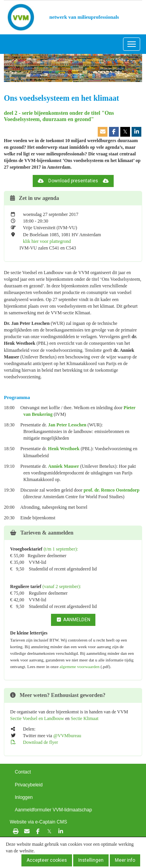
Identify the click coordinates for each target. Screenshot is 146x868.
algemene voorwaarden (79, 667)
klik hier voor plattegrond (46, 241)
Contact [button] (23, 772)
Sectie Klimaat (85, 718)
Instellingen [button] (91, 860)
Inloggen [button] (24, 797)
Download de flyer (34, 742)
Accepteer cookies (47, 860)
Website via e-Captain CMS (38, 822)
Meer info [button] (125, 860)
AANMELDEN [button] (73, 620)
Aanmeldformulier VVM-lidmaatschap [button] (53, 810)
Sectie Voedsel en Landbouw (38, 718)
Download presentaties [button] (73, 181)
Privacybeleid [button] (29, 785)
